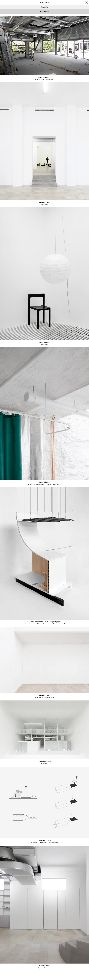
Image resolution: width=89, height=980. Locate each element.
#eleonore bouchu (49, 624)
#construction (40, 79)
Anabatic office (45, 762)
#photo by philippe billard (36, 484)
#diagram (34, 842)
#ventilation (50, 79)
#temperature (49, 697)
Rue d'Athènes (44, 342)
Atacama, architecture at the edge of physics (44, 622)
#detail (49, 484)
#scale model (27, 624)
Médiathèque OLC (44, 77)
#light (40, 968)
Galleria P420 (45, 202)
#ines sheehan (62, 624)
